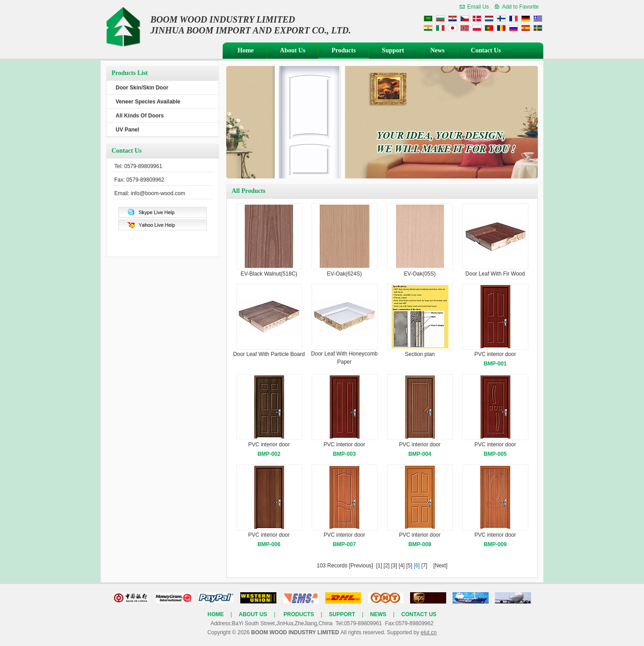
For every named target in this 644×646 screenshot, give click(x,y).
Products (343, 50)
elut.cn (428, 632)
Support (393, 50)
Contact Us (486, 50)
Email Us (478, 7)
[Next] (440, 566)
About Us (293, 50)
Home (246, 50)
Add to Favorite (520, 7)
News (438, 50)
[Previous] (361, 566)
